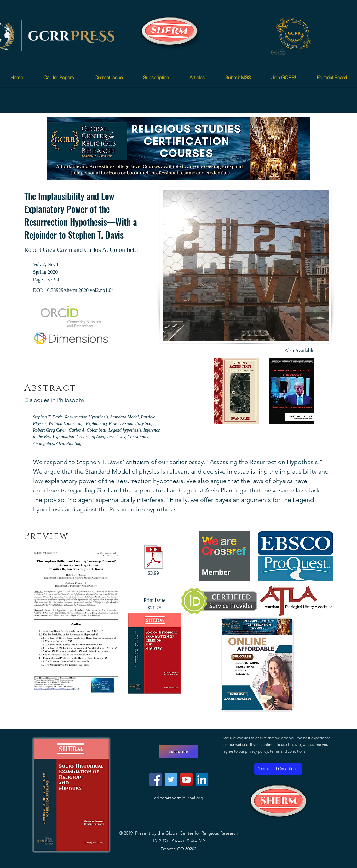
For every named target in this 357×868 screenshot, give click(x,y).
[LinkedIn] (202, 780)
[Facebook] (155, 780)
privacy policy (257, 751)
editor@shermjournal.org (179, 798)
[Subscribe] (178, 751)
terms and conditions (288, 751)
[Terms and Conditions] (278, 769)
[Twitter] (171, 780)
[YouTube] (186, 780)
